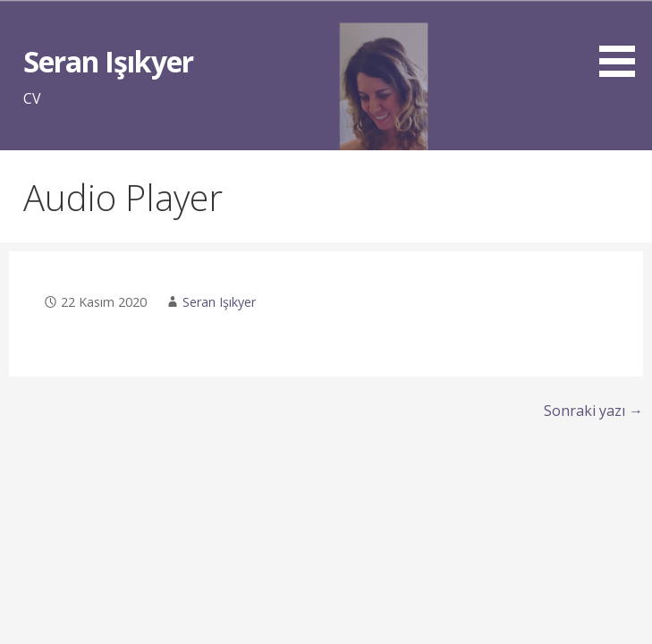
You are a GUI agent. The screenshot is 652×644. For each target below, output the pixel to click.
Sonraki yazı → (593, 411)
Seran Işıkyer (108, 61)
